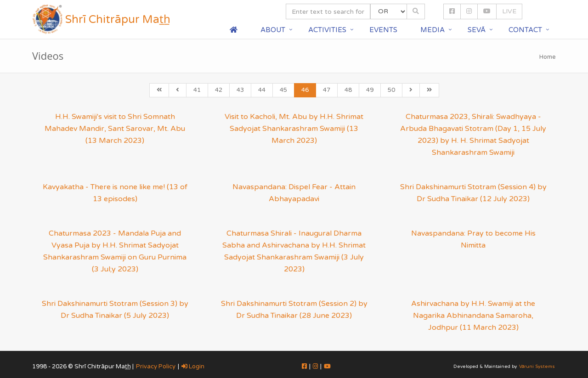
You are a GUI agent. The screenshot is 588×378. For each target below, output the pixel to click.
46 (305, 90)
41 (197, 90)
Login (193, 367)
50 (391, 90)
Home (548, 57)
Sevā (477, 30)
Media (433, 30)
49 (370, 90)
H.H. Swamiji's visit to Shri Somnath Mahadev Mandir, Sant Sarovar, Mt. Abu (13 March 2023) (115, 129)
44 (262, 90)
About (273, 30)
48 (348, 90)
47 (327, 90)
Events (383, 30)
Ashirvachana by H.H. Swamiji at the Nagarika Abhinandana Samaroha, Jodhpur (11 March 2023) (473, 316)
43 (240, 90)
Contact (525, 30)
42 (219, 90)
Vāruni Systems (537, 367)
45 (283, 90)
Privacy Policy (156, 367)
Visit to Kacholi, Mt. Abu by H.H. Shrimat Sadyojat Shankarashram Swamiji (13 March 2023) (294, 129)
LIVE (509, 11)
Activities (327, 30)
